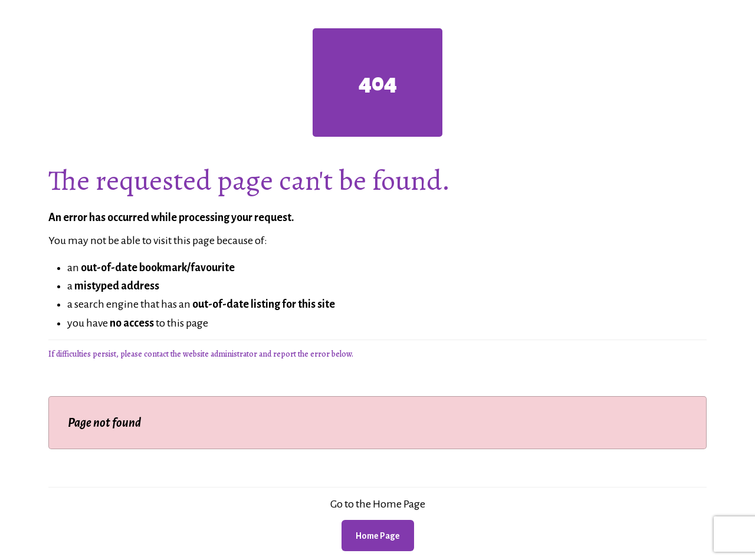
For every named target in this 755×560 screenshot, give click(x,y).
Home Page (378, 536)
